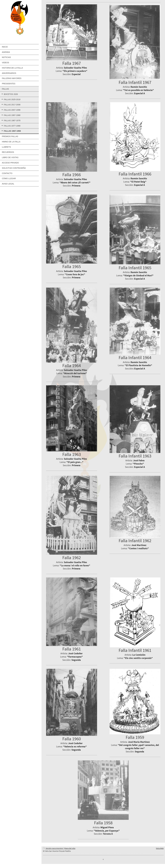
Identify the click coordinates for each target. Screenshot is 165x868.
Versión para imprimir (53, 848)
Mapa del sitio (70, 848)
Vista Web (160, 848)
